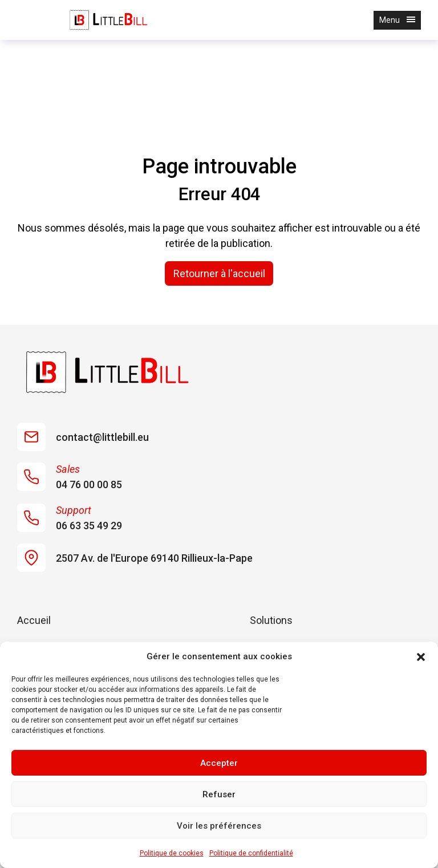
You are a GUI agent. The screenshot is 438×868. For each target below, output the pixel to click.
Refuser (219, 794)
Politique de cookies (172, 853)
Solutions (271, 620)
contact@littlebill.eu (83, 437)
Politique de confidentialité (251, 853)
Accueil (34, 620)
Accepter (219, 763)
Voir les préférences (219, 826)
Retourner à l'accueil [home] (219, 273)
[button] (421, 656)
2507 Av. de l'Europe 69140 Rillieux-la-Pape (135, 558)
